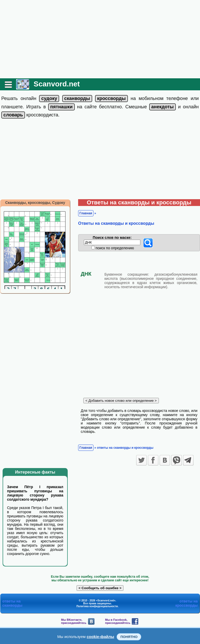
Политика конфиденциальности (97, 606)
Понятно (129, 637)
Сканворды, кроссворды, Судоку (35, 203)
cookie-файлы (101, 637)
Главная (86, 213)
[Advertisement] (100, 39)
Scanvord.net (57, 84)
